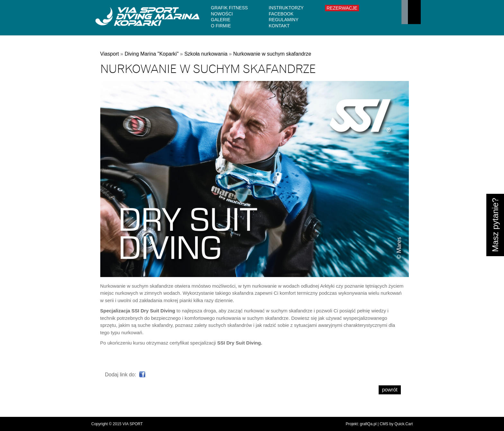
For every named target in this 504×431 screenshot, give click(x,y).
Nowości (222, 14)
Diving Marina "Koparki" (152, 54)
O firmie (221, 26)
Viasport (110, 54)
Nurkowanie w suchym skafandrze (272, 54)
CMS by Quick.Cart (396, 424)
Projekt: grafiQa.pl (361, 424)
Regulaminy (284, 20)
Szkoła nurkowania (206, 54)
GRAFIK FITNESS (229, 8)
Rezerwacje (342, 8)
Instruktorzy (286, 8)
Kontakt (279, 26)
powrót (390, 390)
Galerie (221, 20)
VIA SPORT (133, 424)
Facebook (281, 14)
